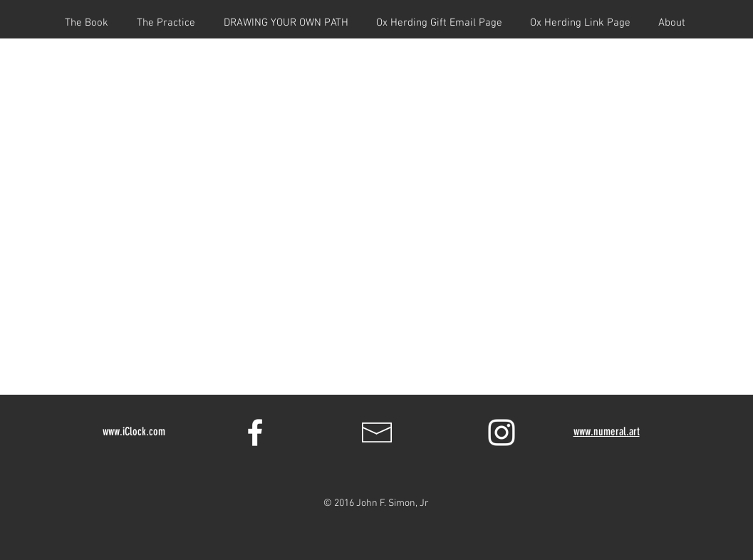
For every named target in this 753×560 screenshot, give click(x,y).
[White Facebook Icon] (255, 432)
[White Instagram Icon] (502, 432)
